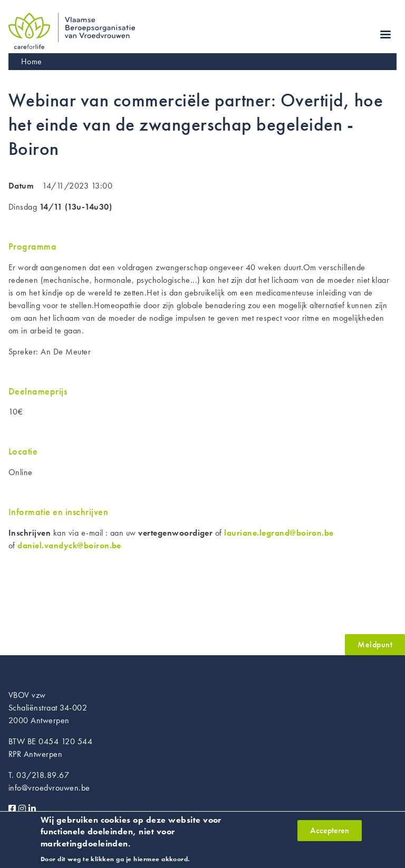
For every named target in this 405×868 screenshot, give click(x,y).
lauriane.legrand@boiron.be (279, 533)
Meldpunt (375, 644)
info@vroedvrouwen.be (49, 788)
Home (32, 61)
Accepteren (330, 834)
